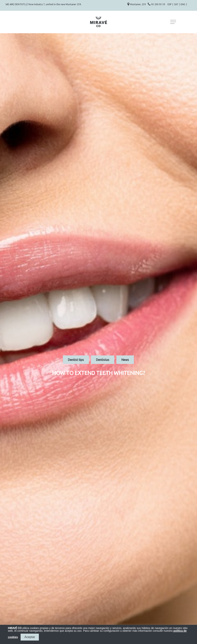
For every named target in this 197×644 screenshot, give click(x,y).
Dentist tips (76, 360)
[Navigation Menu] (174, 22)
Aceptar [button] (30, 637)
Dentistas (103, 360)
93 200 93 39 (158, 4)
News (125, 360)
